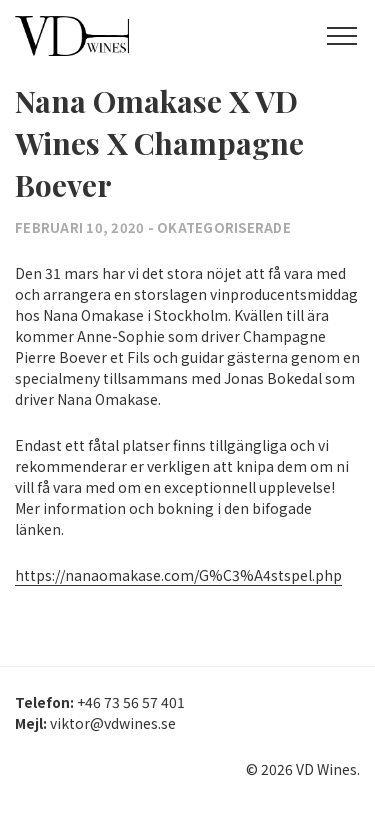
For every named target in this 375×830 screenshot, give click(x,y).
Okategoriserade (224, 227)
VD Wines (105, 36)
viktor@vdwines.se (113, 723)
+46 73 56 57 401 (131, 702)
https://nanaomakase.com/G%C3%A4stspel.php (178, 575)
